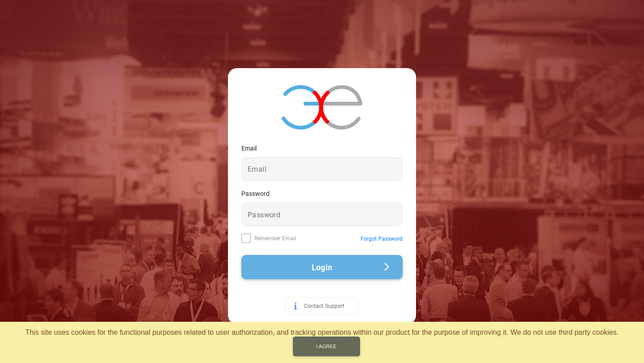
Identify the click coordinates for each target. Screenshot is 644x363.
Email (249, 148)
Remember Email (275, 238)
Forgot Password (382, 239)
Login (350, 267)
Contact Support (324, 306)
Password (255, 194)
